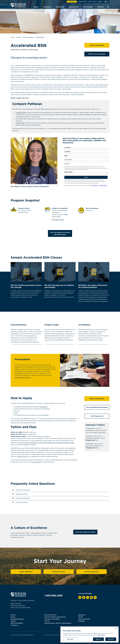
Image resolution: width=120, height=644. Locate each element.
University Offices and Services (55, 617)
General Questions (20, 494)
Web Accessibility (17, 623)
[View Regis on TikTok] (95, 597)
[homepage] (18, 5)
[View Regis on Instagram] (80, 597)
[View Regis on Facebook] (87, 597)
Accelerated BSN (40, 37)
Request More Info (59, 572)
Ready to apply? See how (19, 98)
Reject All (98, 641)
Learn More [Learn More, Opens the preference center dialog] (70, 641)
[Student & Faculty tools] (106, 1)
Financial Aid (36, 462)
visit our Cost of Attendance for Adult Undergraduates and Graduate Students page (46, 443)
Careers (13, 621)
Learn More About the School (85, 532)
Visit (90, 2)
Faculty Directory (50, 615)
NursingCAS (43, 407)
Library (81, 617)
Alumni (100, 2)
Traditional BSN (21, 113)
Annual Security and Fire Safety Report (58, 623)
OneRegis (82, 621)
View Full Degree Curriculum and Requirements (60, 233)
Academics (19, 37)
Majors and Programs (28, 37)
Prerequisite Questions (21, 498)
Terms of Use (56, 635)
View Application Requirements (97, 407)
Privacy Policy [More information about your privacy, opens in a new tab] (101, 637)
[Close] (116, 630)
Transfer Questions (20, 502)
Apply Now (72, 2)
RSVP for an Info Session (97, 54)
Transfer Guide (22, 456)
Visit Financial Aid (97, 416)
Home (13, 37)
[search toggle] (108, 7)
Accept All (111, 641)
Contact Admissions (26, 572)
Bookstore (82, 615)
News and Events (84, 619)
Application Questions (21, 490)
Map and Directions (17, 619)
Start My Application (97, 45)
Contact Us (14, 625)
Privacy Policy (48, 635)
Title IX (47, 621)
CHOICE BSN (20, 123)
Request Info (83, 2)
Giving (13, 617)
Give (94, 2)
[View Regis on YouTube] (91, 597)
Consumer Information (52, 619)
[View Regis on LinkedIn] (84, 597)
